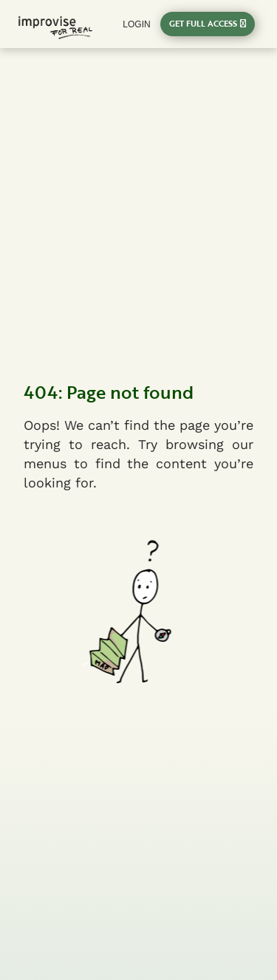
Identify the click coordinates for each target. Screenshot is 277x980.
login (136, 24)
